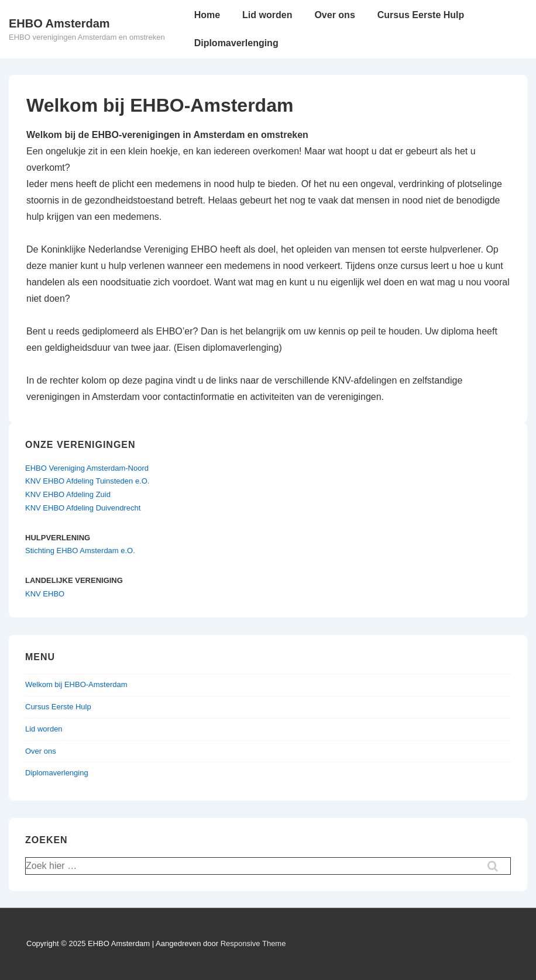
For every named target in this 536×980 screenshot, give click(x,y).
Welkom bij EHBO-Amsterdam (76, 684)
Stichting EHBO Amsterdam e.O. (80, 551)
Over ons (334, 15)
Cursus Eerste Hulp (421, 15)
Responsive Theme (253, 943)
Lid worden (267, 15)
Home (207, 15)
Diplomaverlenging (236, 43)
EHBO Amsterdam (59, 23)
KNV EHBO (45, 594)
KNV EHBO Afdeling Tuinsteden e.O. (87, 481)
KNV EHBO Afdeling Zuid (68, 494)
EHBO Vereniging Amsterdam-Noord (87, 468)
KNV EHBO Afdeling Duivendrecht (83, 508)
